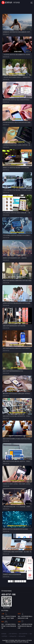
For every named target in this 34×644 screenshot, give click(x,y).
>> (25, 581)
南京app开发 (22, 636)
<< (9, 581)
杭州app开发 (13, 636)
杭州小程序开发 (23, 634)
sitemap (26, 642)
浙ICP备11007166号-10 (17, 642)
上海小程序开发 (13, 634)
